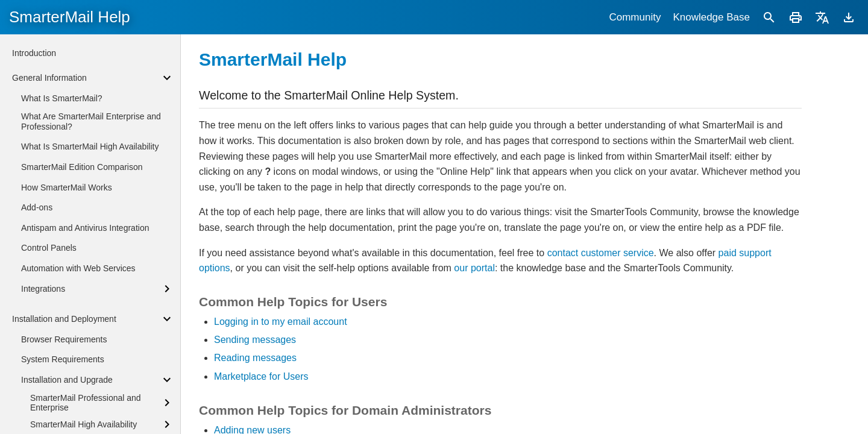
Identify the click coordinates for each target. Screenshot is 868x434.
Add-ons (37, 207)
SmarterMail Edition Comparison (82, 167)
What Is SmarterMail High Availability (90, 146)
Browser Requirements (64, 339)
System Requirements (63, 359)
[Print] (796, 17)
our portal (474, 268)
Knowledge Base (711, 17)
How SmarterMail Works (67, 187)
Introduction (34, 53)
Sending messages (255, 340)
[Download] (849, 17)
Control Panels (49, 248)
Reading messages (255, 358)
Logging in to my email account (281, 322)
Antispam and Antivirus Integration (85, 228)
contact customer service (601, 253)
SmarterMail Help (70, 17)
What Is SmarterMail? (62, 98)
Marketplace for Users (261, 376)
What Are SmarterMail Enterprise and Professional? (91, 121)
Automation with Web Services (78, 268)
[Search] (769, 17)
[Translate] (822, 17)
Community (635, 17)
